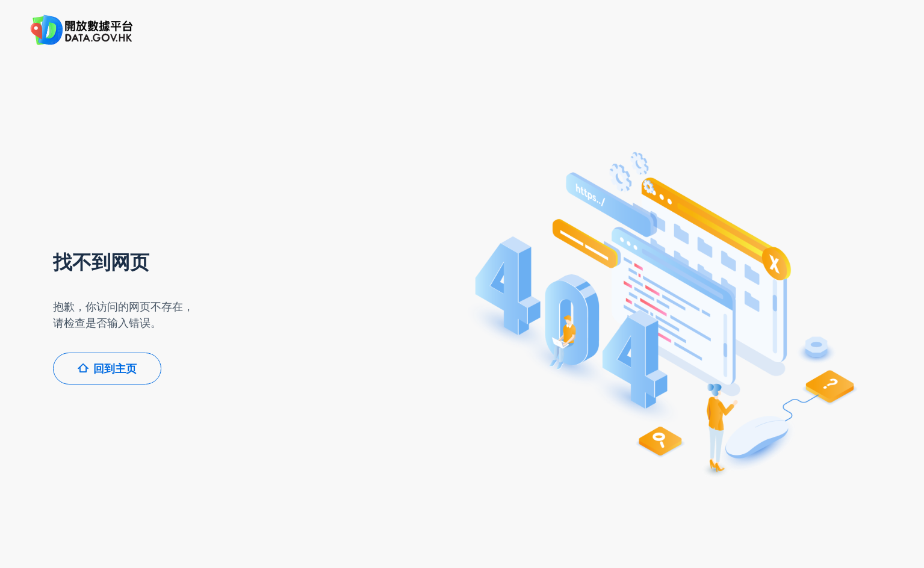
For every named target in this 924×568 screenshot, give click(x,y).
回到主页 (107, 369)
